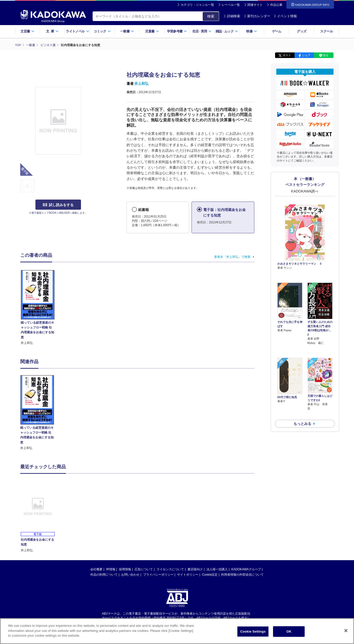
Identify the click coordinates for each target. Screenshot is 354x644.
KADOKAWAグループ (246, 569)
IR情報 (111, 569)
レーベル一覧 (231, 5)
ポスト (287, 55)
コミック (102, 31)
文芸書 (27, 31)
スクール (326, 31)
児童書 (152, 31)
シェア (306, 55)
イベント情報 (285, 16)
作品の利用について (104, 574)
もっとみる (302, 397)
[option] (40, 413)
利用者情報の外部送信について (242, 574)
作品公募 (276, 5)
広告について (144, 569)
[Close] (346, 632)
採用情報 (125, 569)
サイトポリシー (188, 574)
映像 (252, 31)
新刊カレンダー (257, 16)
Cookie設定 (210, 574)
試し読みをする (58, 205)
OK (289, 632)
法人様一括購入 (217, 569)
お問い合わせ (130, 574)
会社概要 (96, 569)
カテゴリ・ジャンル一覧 (197, 5)
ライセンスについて (170, 569)
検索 (211, 16)
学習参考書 (177, 31)
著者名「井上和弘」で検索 (232, 257)
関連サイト (255, 5)
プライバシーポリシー (158, 574)
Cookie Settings (253, 632)
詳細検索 (232, 16)
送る (326, 55)
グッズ (301, 31)
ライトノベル (77, 31)
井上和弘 (141, 84)
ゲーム (277, 31)
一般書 (127, 31)
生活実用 (202, 31)
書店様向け (195, 569)
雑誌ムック (227, 31)
